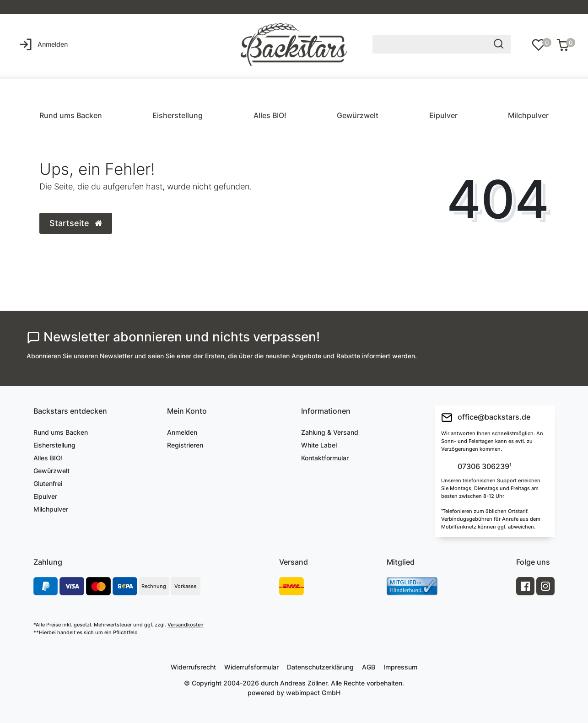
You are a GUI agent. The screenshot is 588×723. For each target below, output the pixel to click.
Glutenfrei (48, 483)
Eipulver (443, 115)
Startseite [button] (76, 223)
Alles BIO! (270, 115)
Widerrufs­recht (193, 667)
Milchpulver (528, 115)
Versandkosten (186, 625)
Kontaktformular (325, 458)
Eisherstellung (178, 115)
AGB (369, 667)
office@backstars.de (486, 418)
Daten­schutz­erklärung (320, 667)
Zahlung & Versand (330, 432)
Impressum (400, 667)
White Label (319, 445)
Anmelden (182, 432)
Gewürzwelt (358, 115)
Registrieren (185, 445)
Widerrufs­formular (251, 667)
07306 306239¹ (484, 467)
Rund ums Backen (71, 115)
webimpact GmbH (313, 693)
